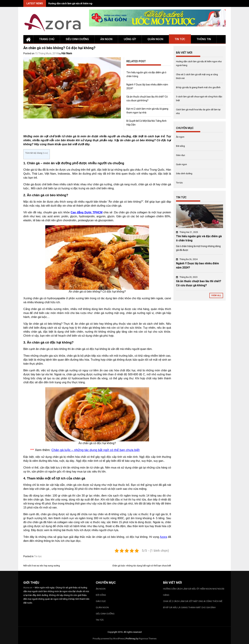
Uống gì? (130, 39)
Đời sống (180, 146)
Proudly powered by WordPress (108, 639)
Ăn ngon (106, 39)
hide (45, 153)
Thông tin (204, 39)
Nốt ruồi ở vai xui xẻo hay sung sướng (42, 566)
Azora (163, 537)
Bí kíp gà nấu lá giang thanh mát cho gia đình (198, 87)
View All (216, 295)
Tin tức (180, 39)
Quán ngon (155, 39)
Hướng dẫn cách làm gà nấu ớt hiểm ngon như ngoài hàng (81, 3)
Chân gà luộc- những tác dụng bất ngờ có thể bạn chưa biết (142, 566)
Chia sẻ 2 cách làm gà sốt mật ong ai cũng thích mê (193, 601)
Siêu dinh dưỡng (77, 39)
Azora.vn (28, 588)
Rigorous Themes (148, 639)
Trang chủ (47, 39)
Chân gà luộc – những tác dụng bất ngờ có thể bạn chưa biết (95, 450)
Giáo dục (181, 155)
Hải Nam (67, 53)
